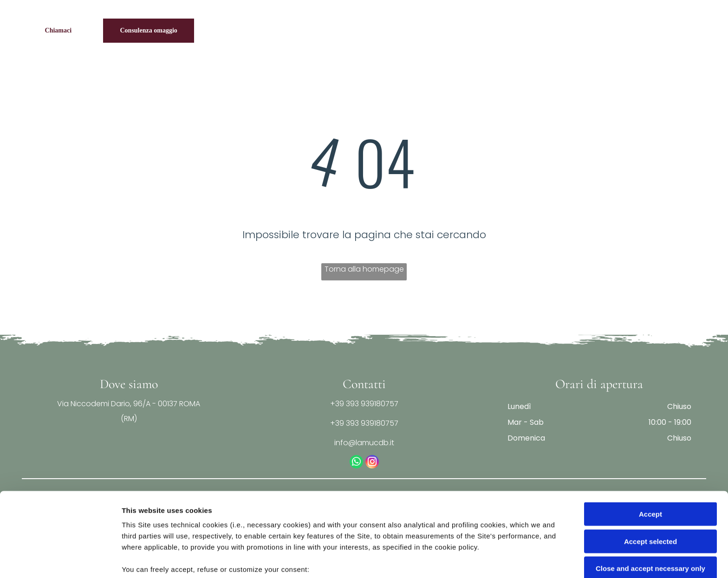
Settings (472, 560)
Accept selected (650, 469)
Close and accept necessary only (650, 497)
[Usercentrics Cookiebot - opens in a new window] (60, 560)
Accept (650, 442)
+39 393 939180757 (364, 404)
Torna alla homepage (364, 269)
